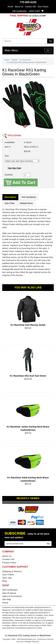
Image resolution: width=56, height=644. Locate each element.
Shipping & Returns (12, 571)
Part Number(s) (29, 197)
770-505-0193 (28, 2)
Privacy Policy (9, 563)
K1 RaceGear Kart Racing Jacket (28, 325)
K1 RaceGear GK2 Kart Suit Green (28, 376)
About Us (19, 7)
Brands (15, 60)
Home (10, 7)
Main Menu (11, 50)
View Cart (36, 11)
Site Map (7, 599)
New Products (9, 593)
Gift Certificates (20, 11)
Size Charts (43, 7)
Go (50, 41)
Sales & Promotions (12, 596)
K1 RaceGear (25, 60)
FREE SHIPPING (19, 16)
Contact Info (30, 7)
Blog (4, 581)
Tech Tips (7, 578)
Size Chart (9, 203)
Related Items (26, 203)
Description (10, 197)
